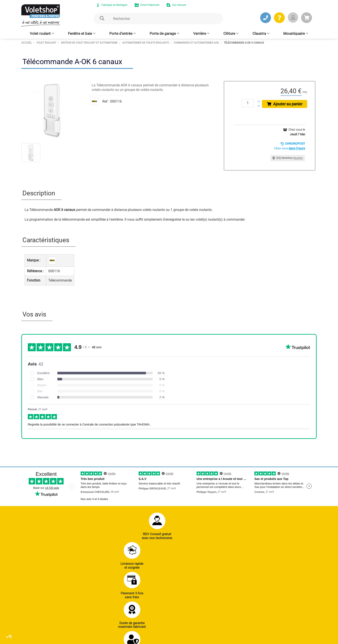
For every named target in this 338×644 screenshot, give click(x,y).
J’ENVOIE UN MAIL (87, 612)
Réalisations (241, 593)
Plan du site (135, 639)
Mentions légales (111, 639)
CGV (92, 639)
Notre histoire (281, 582)
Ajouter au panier (286, 104)
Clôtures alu (143, 617)
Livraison (239, 623)
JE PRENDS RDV (45, 612)
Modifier (298, 158)
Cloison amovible (188, 617)
